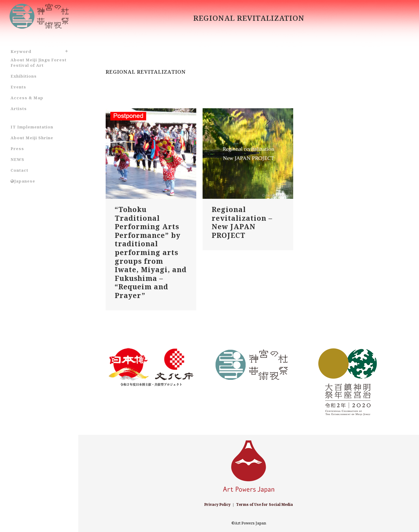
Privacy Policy (217, 504)
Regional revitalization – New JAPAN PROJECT (242, 222)
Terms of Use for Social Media (264, 504)
